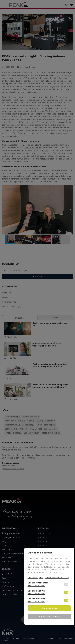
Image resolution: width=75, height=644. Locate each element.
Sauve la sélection (49, 616)
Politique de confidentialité (57, 578)
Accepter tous (49, 608)
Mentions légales (35, 578)
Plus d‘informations (36, 585)
